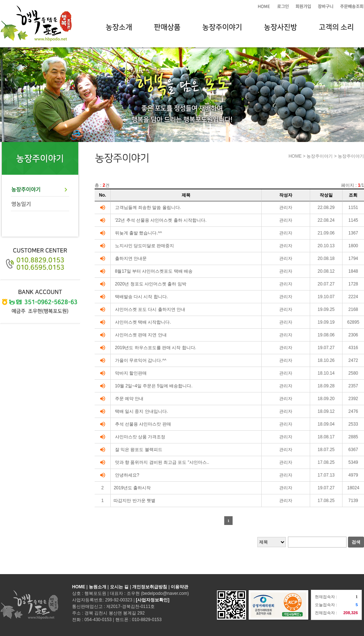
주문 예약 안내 (129, 399)
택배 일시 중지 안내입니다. (141, 411)
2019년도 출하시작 (132, 488)
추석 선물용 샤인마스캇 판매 (143, 424)
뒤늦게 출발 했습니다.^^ (139, 233)
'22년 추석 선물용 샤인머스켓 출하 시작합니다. (161, 220)
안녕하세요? (127, 475)
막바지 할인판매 (131, 373)
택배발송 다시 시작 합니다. (141, 297)
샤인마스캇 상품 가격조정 (140, 437)
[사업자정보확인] (153, 600)
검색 (356, 542)
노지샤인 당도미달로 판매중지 (145, 246)
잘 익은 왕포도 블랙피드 (139, 450)
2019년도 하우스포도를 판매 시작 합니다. (156, 348)
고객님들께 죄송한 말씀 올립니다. (148, 208)
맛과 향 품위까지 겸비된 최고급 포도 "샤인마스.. (162, 462)
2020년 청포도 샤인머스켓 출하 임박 (151, 284)
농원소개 (98, 587)
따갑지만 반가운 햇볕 (134, 501)
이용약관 (179, 587)
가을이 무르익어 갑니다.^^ (141, 360)
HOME (79, 587)
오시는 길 (119, 587)
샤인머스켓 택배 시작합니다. (143, 322)
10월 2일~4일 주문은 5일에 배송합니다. (154, 386)
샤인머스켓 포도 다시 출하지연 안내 (150, 309)
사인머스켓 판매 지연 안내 (141, 335)
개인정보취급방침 (150, 587)
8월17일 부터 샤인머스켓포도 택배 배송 (154, 271)
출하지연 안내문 (131, 258)
